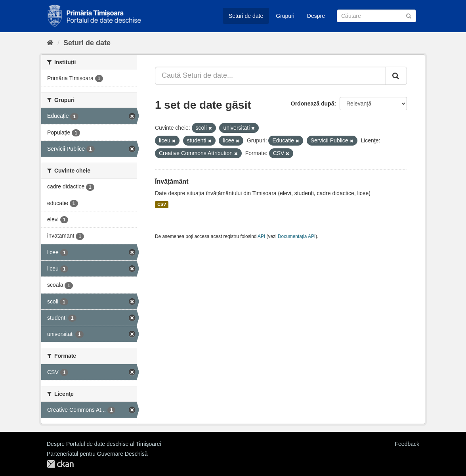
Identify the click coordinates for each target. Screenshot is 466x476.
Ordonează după (313, 104)
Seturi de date (246, 16)
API (261, 236)
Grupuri (285, 16)
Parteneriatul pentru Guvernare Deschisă (97, 454)
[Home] (50, 43)
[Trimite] (409, 15)
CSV (162, 205)
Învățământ (172, 181)
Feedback (407, 444)
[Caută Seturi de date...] (270, 76)
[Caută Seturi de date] (376, 16)
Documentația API (297, 236)
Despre (316, 16)
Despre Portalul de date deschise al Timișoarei (104, 444)
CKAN (60, 464)
